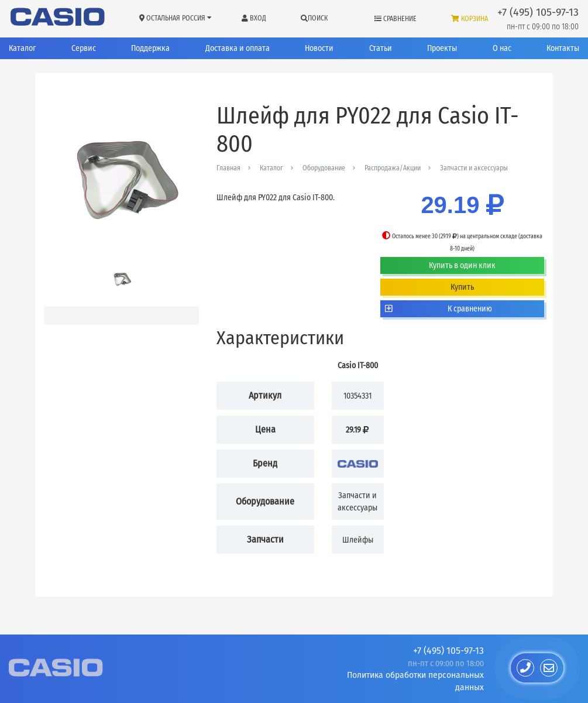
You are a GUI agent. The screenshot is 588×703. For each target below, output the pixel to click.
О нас (502, 48)
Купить (462, 287)
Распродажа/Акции (393, 168)
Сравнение (396, 19)
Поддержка (150, 48)
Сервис (84, 48)
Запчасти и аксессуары (474, 168)
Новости (319, 48)
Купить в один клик (462, 265)
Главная (228, 168)
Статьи (381, 48)
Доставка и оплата (238, 48)
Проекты (442, 48)
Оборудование (324, 168)
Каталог (22, 48)
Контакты (563, 48)
